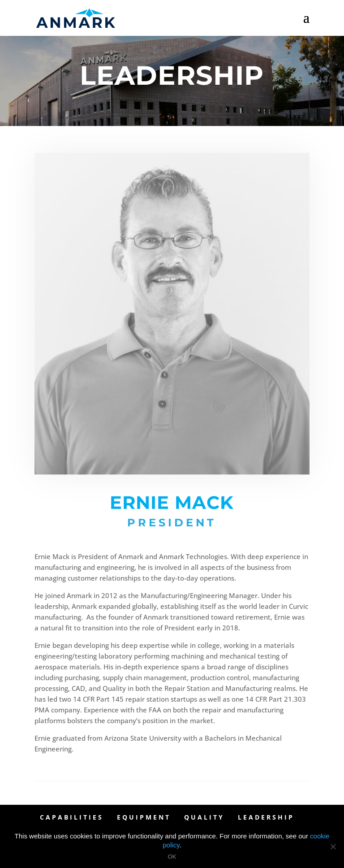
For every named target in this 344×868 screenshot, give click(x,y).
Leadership (266, 817)
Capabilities (72, 817)
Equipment (144, 817)
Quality (204, 817)
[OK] (333, 846)
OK (172, 857)
